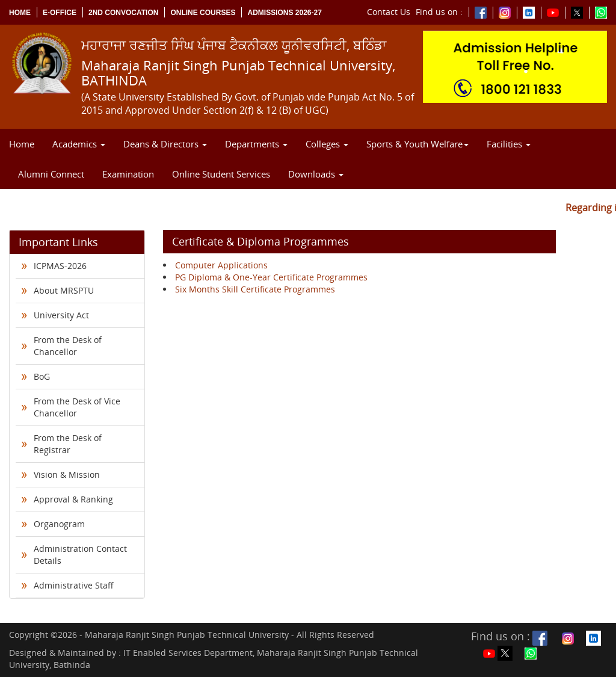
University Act (61, 315)
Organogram (59, 524)
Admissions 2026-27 (284, 13)
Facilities (509, 144)
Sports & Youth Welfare (417, 144)
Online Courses (203, 13)
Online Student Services (221, 174)
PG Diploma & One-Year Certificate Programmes (271, 277)
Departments (256, 144)
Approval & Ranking (73, 499)
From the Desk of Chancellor (68, 346)
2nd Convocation (123, 13)
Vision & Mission (67, 475)
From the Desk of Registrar (68, 444)
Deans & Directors (165, 144)
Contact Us (389, 12)
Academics (79, 144)
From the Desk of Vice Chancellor (77, 407)
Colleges (327, 144)
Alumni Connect (51, 174)
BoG (42, 376)
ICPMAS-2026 (60, 266)
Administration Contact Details (80, 555)
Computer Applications (221, 265)
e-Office (60, 13)
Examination (128, 174)
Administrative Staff (74, 585)
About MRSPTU (64, 290)
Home (20, 13)
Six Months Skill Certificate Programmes (255, 289)
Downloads (316, 174)
